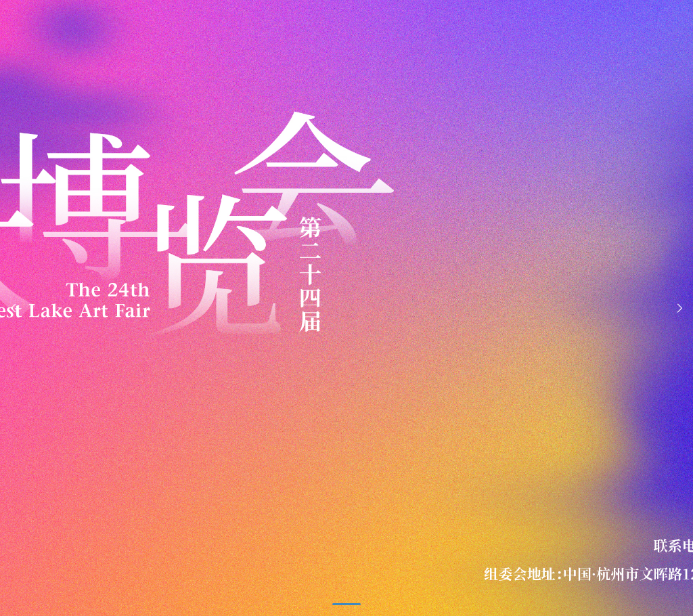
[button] (680, 308)
